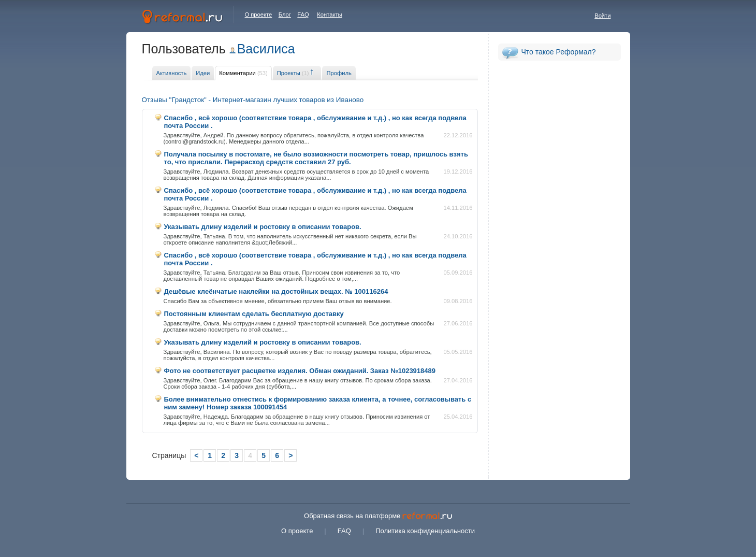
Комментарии (243, 73)
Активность (172, 73)
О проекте (259, 15)
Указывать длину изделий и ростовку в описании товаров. (263, 227)
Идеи (203, 73)
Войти (602, 16)
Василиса (266, 49)
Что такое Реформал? (559, 52)
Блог (285, 15)
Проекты (293, 73)
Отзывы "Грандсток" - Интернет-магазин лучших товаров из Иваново (253, 100)
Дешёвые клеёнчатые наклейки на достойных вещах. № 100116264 (276, 291)
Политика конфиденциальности (425, 531)
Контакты (329, 15)
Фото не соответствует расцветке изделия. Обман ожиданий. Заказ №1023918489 (300, 371)
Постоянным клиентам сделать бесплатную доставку (254, 314)
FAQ (303, 15)
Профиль (339, 73)
